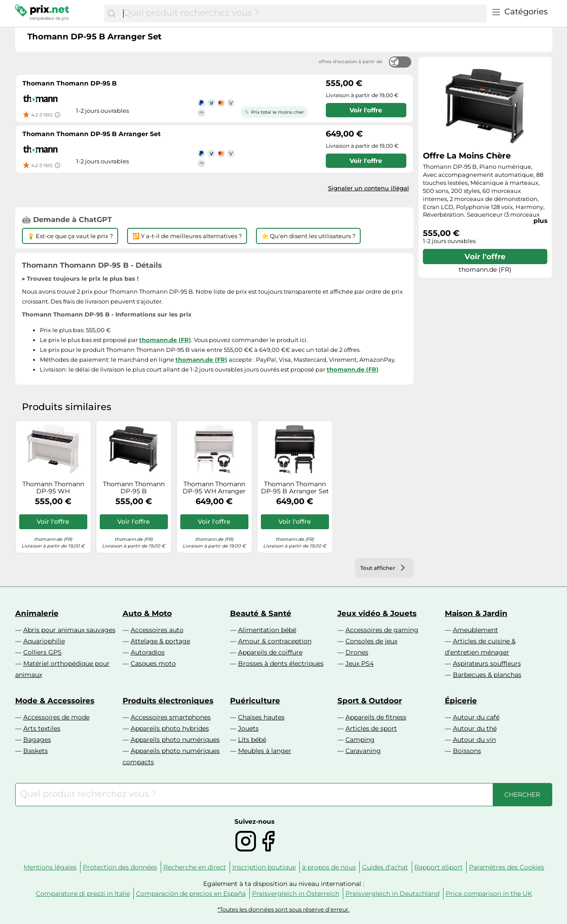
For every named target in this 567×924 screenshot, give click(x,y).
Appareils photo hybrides (170, 728)
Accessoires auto (157, 630)
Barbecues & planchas (487, 675)
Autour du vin (474, 740)
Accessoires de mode (56, 717)
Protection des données (120, 867)
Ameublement (475, 630)
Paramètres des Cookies (507, 867)
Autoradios (148, 652)
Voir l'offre (485, 257)
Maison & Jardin (476, 613)
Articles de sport (371, 728)
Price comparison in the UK (489, 894)
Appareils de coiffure (270, 652)
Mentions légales (50, 867)
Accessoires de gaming (382, 630)
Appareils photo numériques (175, 740)
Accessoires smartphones (171, 717)
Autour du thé (475, 728)
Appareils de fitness (376, 717)
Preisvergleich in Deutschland (392, 894)
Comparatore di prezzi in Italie (83, 894)
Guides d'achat (385, 867)
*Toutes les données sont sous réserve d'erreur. (283, 909)
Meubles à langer (265, 751)
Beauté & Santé (261, 613)
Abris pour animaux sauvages (69, 630)
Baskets (36, 751)
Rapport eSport (439, 867)
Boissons (467, 751)
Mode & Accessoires (55, 701)
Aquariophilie (44, 641)
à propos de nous (329, 867)
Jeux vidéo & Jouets (377, 613)
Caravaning (363, 751)
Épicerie (461, 701)
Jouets (248, 728)
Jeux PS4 (360, 663)
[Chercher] (111, 13)
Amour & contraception (275, 641)
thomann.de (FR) (165, 340)
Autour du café (476, 717)
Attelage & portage (160, 641)
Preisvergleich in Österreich (296, 894)
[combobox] (302, 13)
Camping (360, 740)
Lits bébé (252, 740)
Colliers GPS (43, 652)
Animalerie (37, 613)
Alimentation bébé (267, 630)
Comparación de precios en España (191, 894)
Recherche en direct (195, 867)
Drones (357, 652)
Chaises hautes (261, 717)
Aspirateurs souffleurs (487, 663)
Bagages (37, 740)
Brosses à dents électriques (281, 663)
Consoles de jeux (371, 641)
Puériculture (255, 701)
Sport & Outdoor (370, 701)
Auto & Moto (147, 613)
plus (540, 221)
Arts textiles (42, 728)
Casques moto (153, 663)
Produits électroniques (168, 701)
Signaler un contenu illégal (369, 188)
